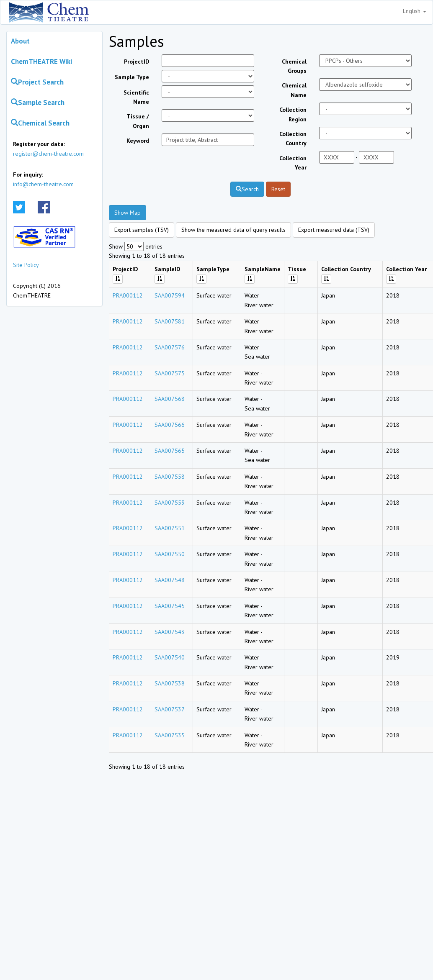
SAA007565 (170, 451)
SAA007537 (170, 709)
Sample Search (38, 103)
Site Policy (26, 265)
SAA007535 (170, 735)
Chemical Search (40, 123)
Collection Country (293, 139)
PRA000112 (128, 295)
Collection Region (293, 114)
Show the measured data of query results (233, 230)
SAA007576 (170, 347)
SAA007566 (170, 425)
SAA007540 (170, 657)
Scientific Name (136, 97)
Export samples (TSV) (142, 230)
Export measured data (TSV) (334, 230)
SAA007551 (170, 528)
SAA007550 (170, 554)
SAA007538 (170, 683)
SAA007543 (170, 632)
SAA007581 (170, 321)
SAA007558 (170, 477)
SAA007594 (170, 295)
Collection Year (293, 163)
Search (247, 189)
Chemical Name (294, 90)
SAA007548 (170, 580)
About (20, 41)
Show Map (128, 213)
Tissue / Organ (138, 121)
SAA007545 (170, 606)
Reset (278, 189)
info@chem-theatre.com (43, 184)
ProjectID (137, 62)
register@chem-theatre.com (48, 154)
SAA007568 (170, 399)
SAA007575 (170, 373)
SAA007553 (170, 503)
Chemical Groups (294, 66)
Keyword (138, 141)
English (415, 11)
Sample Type (132, 77)
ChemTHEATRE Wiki (41, 62)
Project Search (37, 82)
